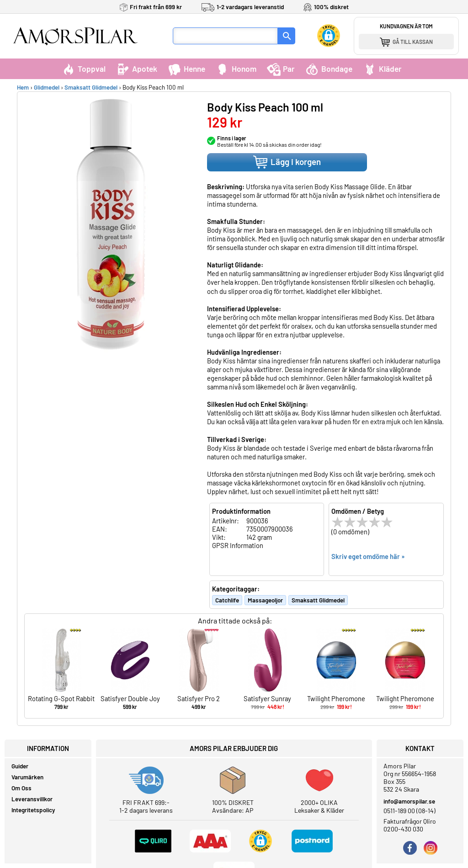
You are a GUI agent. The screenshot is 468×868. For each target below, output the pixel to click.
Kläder (382, 69)
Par (281, 69)
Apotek (137, 69)
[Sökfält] (225, 36)
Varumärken (27, 777)
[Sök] (287, 36)
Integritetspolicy (33, 810)
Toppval (84, 69)
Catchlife (227, 600)
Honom (236, 69)
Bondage (329, 69)
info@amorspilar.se (409, 801)
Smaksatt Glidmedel (91, 87)
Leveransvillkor (32, 799)
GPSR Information (238, 545)
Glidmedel (47, 87)
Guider (20, 766)
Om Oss (21, 788)
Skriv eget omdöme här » (368, 556)
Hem (23, 87)
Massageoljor (265, 600)
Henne (186, 69)
